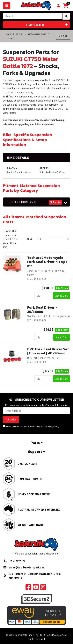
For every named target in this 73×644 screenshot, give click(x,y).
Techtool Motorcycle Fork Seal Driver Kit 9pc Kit (47, 262)
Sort (30, 239)
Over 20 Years (28, 464)
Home (9, 34)
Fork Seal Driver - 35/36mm (42, 310)
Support (36, 452)
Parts (37, 443)
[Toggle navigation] (7, 6)
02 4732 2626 (17, 561)
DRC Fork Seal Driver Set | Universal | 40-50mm (48, 351)
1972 (12, 38)
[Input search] (33, 16)
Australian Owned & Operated (39, 509)
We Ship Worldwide (31, 525)
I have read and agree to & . (31, 426)
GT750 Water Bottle (38, 34)
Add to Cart (62, 296)
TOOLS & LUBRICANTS (22, 202)
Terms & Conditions (36, 427)
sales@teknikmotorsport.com (27, 567)
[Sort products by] (52, 239)
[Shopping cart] (58, 6)
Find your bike (47, 25)
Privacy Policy (53, 427)
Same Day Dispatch (31, 479)
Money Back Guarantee (34, 494)
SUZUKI (19, 34)
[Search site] (66, 16)
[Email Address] (36, 411)
